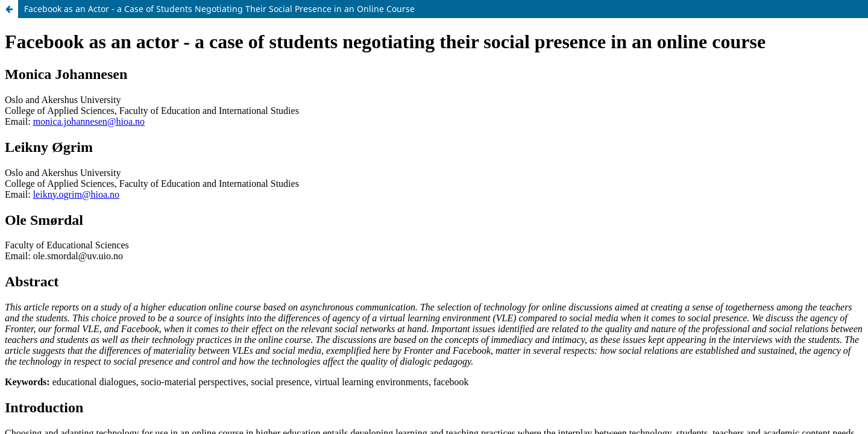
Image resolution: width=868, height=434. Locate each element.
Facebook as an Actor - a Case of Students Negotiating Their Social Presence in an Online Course (219, 9)
